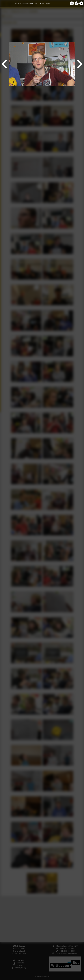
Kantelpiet (46, 3)
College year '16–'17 (31, 3)
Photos (18, 3)
